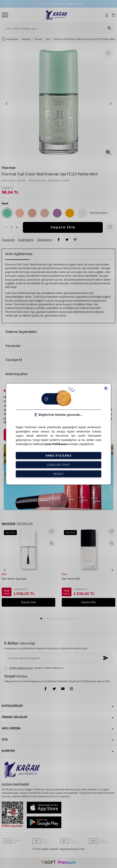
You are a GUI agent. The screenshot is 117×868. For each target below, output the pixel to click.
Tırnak (38, 39)
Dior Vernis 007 (71, 579)
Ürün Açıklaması (19, 254)
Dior (4, 574)
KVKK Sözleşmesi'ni (21, 668)
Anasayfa (10, 39)
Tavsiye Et (8, 240)
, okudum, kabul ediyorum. (34, 668)
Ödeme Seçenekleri (21, 332)
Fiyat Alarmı (26, 240)
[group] (58, 103)
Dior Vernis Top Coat (14, 579)
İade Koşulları (17, 374)
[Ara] (109, 28)
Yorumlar (13, 346)
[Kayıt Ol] (106, 658)
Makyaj (26, 39)
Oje (48, 39)
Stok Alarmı (45, 240)
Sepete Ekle (63, 227)
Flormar (9, 168)
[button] (6, 103)
